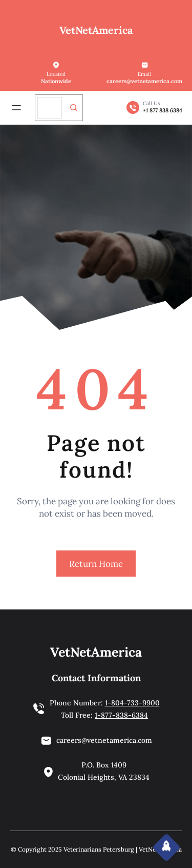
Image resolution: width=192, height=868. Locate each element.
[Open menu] (16, 108)
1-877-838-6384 (121, 715)
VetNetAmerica (96, 30)
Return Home (96, 564)
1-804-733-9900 (132, 703)
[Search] (74, 108)
